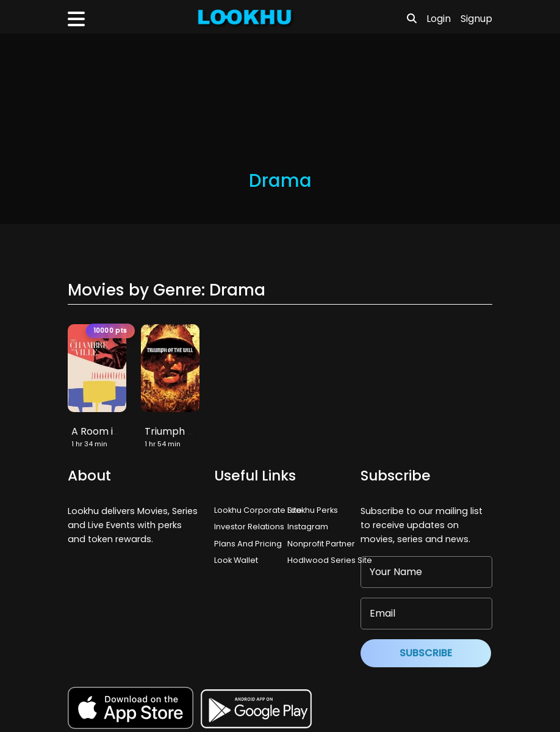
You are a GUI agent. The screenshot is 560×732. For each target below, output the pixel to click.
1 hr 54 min (163, 444)
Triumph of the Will (190, 431)
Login (439, 19)
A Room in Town (109, 431)
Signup (476, 19)
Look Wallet (236, 560)
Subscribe (426, 653)
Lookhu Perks (313, 510)
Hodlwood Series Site (330, 560)
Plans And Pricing (248, 544)
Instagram (308, 527)
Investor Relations (249, 527)
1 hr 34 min (89, 444)
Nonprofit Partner (321, 544)
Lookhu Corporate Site (260, 510)
